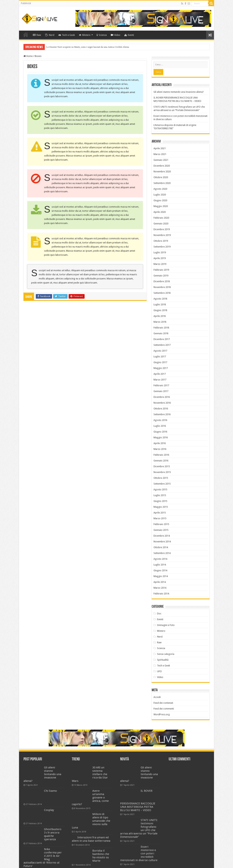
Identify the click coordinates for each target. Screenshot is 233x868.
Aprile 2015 (160, 513)
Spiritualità (163, 660)
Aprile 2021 (160, 148)
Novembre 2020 (162, 171)
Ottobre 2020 (161, 177)
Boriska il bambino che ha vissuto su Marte (101, 856)
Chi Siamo (50, 791)
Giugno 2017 (160, 362)
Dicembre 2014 (162, 536)
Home (26, 35)
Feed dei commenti (164, 709)
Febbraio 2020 (161, 218)
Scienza (102, 35)
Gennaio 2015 (161, 530)
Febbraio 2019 (161, 270)
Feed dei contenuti (163, 703)
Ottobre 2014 (161, 547)
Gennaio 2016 (161, 461)
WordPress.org (162, 714)
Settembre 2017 (162, 345)
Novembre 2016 (162, 403)
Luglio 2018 (160, 304)
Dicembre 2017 (162, 339)
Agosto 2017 (160, 351)
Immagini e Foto (166, 625)
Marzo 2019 (160, 264)
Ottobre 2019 (161, 241)
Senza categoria (166, 654)
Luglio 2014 (160, 565)
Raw (37, 35)
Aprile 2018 (160, 316)
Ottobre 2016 (161, 409)
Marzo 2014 (160, 588)
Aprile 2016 (160, 443)
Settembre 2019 (162, 247)
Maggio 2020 (161, 206)
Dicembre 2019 (162, 229)
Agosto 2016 (160, 420)
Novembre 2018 (162, 287)
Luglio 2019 (160, 252)
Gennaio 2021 (161, 160)
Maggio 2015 (161, 507)
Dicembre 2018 (162, 281)
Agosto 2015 (160, 489)
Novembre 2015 (162, 472)
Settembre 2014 (162, 553)
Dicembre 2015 (162, 466)
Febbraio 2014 (161, 594)
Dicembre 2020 (162, 166)
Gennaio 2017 (161, 391)
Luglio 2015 (160, 495)
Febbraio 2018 (161, 328)
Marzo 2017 (160, 380)
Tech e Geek (67, 35)
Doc (159, 614)
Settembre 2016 (162, 414)
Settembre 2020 (162, 183)
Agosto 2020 (160, 189)
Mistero (85, 35)
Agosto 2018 (160, 299)
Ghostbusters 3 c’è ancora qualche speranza (53, 834)
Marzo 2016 (160, 449)
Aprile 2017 (160, 374)
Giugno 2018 (160, 310)
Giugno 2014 (160, 570)
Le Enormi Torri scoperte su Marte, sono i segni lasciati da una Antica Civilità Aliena (88, 47)
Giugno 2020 (160, 200)
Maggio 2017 (161, 368)
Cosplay (49, 810)
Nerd (50, 35)
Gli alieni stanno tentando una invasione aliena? (179, 92)
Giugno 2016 (160, 432)
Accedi (157, 697)
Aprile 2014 (160, 582)
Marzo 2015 (160, 518)
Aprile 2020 (160, 212)
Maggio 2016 (161, 437)
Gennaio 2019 (161, 276)
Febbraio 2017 (161, 385)
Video (116, 35)
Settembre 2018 (162, 293)
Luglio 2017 (160, 357)
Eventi (129, 35)
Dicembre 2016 (162, 397)
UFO (159, 671)
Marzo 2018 (160, 322)
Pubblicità (26, 3)
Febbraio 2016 (161, 455)
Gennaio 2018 (161, 333)
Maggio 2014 (161, 576)
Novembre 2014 (162, 542)
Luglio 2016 (160, 426)
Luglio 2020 (160, 195)
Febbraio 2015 (161, 524)
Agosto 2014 (160, 559)
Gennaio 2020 (161, 224)
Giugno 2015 (160, 501)
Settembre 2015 (162, 484)
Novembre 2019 (162, 235)
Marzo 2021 (160, 154)
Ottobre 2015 (161, 478)
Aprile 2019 (160, 258)
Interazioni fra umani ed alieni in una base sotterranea (91, 839)
